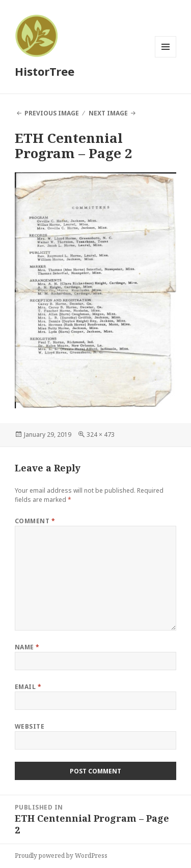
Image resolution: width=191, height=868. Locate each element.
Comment (35, 521)
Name (27, 647)
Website (30, 726)
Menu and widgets (166, 57)
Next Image (108, 113)
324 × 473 (101, 435)
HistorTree (45, 71)
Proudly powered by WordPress (61, 856)
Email (28, 687)
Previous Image (52, 113)
